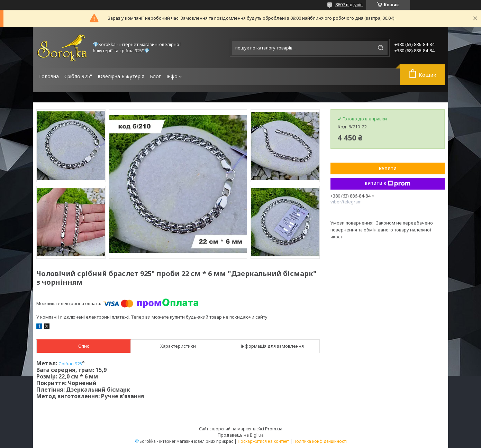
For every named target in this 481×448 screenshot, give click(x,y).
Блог (155, 76)
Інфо (172, 76)
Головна (49, 76)
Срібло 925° (78, 76)
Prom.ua (274, 429)
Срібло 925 (70, 364)
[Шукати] (381, 48)
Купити (388, 169)
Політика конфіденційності (320, 441)
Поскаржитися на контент (263, 441)
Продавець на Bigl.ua (241, 435)
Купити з (388, 184)
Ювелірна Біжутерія (121, 76)
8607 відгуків (349, 4)
